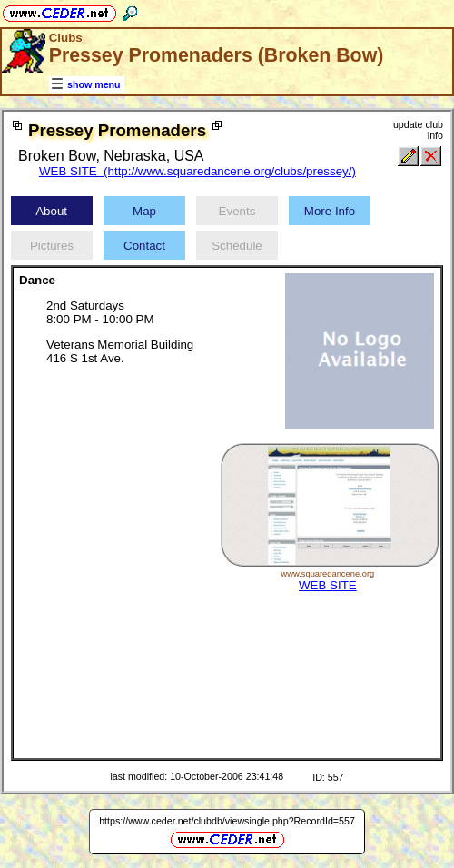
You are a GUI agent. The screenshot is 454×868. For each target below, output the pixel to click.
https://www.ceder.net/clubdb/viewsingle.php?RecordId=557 (227, 821)
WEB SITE (328, 585)
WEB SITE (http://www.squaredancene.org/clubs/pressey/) (197, 171)
